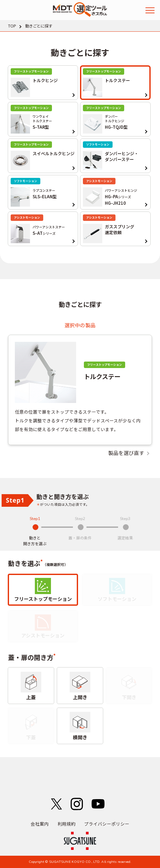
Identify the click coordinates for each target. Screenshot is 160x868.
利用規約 (66, 824)
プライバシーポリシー (107, 824)
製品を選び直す (126, 453)
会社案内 (40, 824)
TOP (12, 26)
